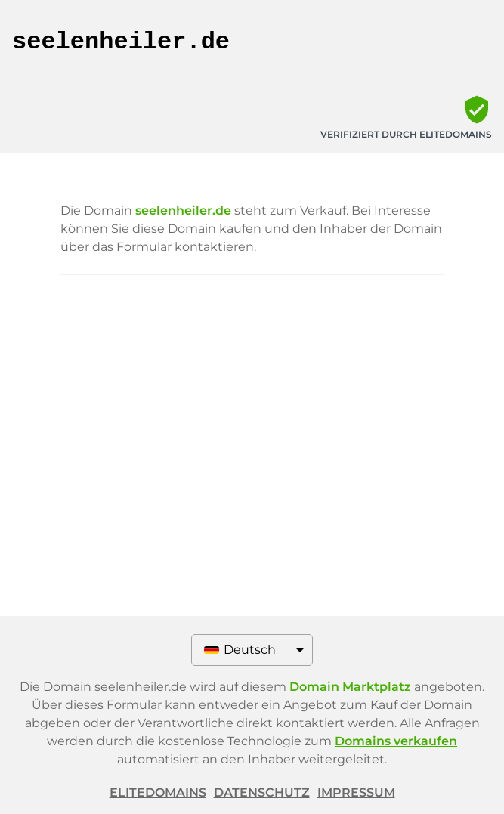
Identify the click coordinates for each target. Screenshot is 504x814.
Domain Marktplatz (350, 687)
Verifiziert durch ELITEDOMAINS (406, 134)
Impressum (356, 792)
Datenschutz (262, 792)
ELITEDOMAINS (158, 792)
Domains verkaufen (396, 741)
